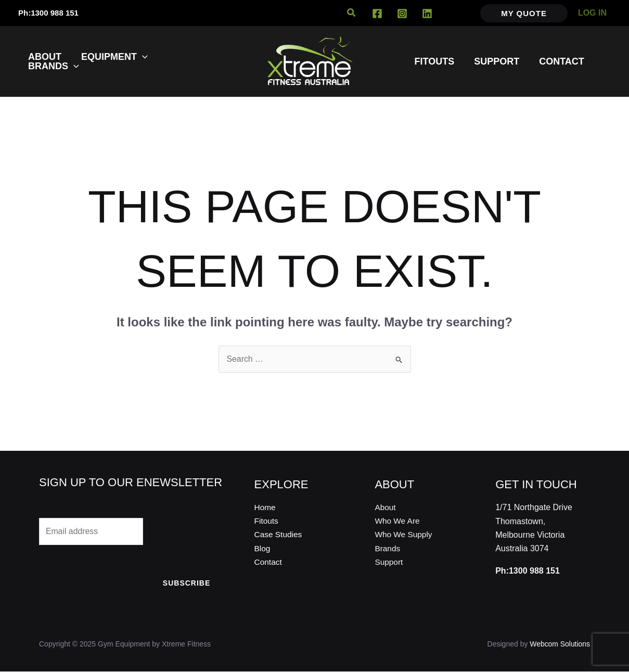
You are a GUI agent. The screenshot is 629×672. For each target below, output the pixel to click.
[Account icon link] (592, 13)
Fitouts (267, 521)
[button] (352, 13)
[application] (141, 57)
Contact (269, 562)
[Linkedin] (427, 14)
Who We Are (398, 521)
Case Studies (279, 535)
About (386, 507)
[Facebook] (377, 14)
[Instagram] (402, 14)
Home (266, 507)
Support (389, 562)
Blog (263, 549)
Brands (388, 549)
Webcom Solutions (560, 644)
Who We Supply (404, 535)
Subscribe (187, 584)
